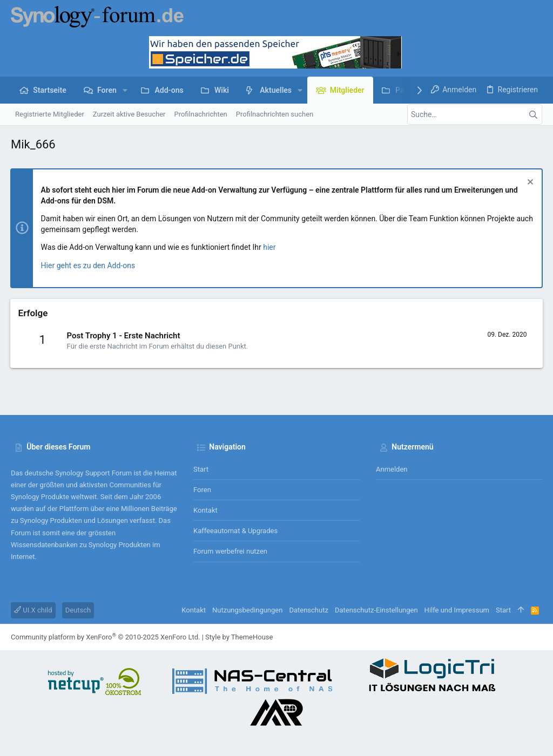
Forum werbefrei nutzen (230, 551)
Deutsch (78, 610)
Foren (202, 490)
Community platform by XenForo (105, 637)
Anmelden (392, 469)
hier (270, 247)
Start (201, 469)
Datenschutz (308, 610)
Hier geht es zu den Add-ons (89, 265)
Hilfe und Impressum (457, 610)
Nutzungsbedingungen (247, 610)
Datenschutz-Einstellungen (376, 610)
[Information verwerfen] (528, 183)
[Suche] (475, 114)
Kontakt (205, 510)
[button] (125, 90)
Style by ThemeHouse (239, 637)
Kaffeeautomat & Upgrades (235, 531)
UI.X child (33, 610)
